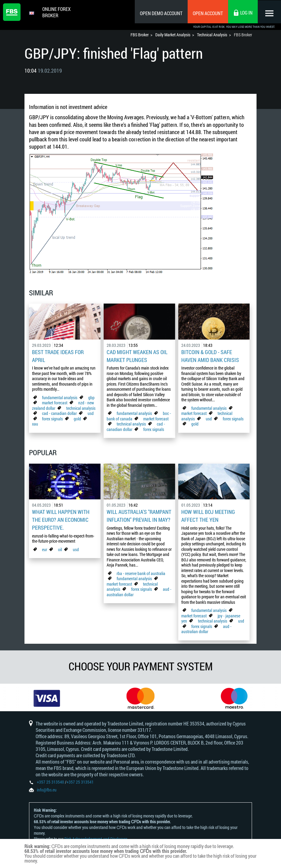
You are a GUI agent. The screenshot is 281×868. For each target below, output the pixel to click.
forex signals (52, 418)
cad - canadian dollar (59, 412)
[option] (47, 697)
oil (60, 547)
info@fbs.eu (47, 791)
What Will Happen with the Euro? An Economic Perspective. (61, 518)
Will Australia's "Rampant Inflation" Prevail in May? (139, 515)
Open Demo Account (160, 13)
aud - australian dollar (206, 627)
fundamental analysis (60, 397)
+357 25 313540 (50, 783)
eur (45, 547)
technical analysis (81, 407)
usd (91, 412)
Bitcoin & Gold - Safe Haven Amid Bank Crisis (210, 356)
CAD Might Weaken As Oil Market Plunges (137, 356)
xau (35, 423)
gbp (91, 397)
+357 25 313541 (80, 783)
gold (77, 418)
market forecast (55, 402)
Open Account (207, 13)
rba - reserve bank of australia (141, 572)
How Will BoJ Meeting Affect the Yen (208, 515)
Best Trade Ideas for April (58, 356)
